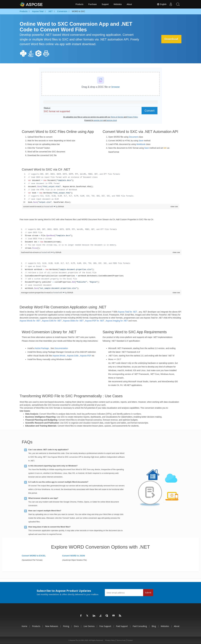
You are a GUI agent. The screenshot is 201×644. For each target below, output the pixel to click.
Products (79, 4)
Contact (130, 640)
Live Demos (89, 626)
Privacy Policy (110, 640)
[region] (101, 188)
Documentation (61, 348)
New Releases (52, 626)
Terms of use (121, 640)
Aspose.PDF (86, 356)
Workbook (141, 144)
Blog (154, 626)
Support (105, 4)
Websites (118, 4)
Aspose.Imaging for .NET (117, 321)
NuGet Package (42, 348)
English (162, 4)
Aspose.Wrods (59, 356)
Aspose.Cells (73, 356)
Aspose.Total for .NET (128, 312)
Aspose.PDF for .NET (95, 321)
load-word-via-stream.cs (31, 252)
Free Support (105, 626)
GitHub (61, 207)
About (129, 4)
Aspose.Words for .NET (30, 321)
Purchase (93, 4)
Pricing (66, 626)
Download (171, 39)
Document (133, 137)
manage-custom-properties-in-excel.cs (37, 293)
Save (141, 141)
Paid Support (122, 626)
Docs (76, 626)
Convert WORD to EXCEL (34, 556)
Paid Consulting (140, 626)
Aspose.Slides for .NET (73, 321)
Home (24, 626)
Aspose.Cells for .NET (52, 321)
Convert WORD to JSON (74, 556)
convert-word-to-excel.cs (34, 207)
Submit (148, 593)
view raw (174, 207)
